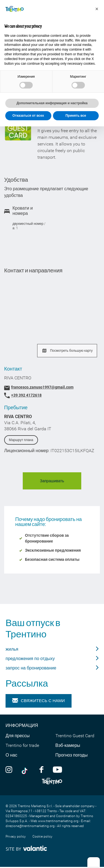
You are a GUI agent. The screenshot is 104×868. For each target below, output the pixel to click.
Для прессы (18, 736)
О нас (11, 755)
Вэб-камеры (68, 745)
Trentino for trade (22, 745)
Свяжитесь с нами (39, 701)
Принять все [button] (76, 116)
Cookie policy (42, 836)
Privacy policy (16, 836)
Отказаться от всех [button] (28, 116)
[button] (97, 9)
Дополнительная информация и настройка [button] (52, 103)
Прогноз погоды (72, 755)
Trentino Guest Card (75, 736)
